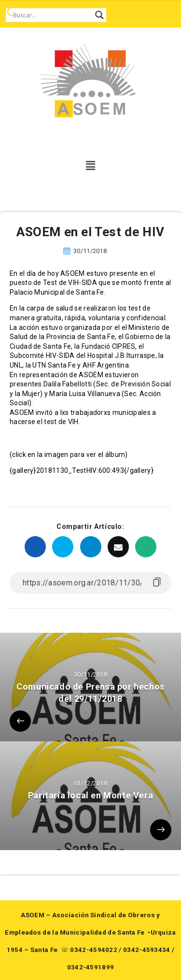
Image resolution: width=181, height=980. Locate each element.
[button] (90, 166)
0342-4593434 (147, 950)
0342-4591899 (91, 967)
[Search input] (52, 15)
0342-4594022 (94, 950)
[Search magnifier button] (99, 15)
